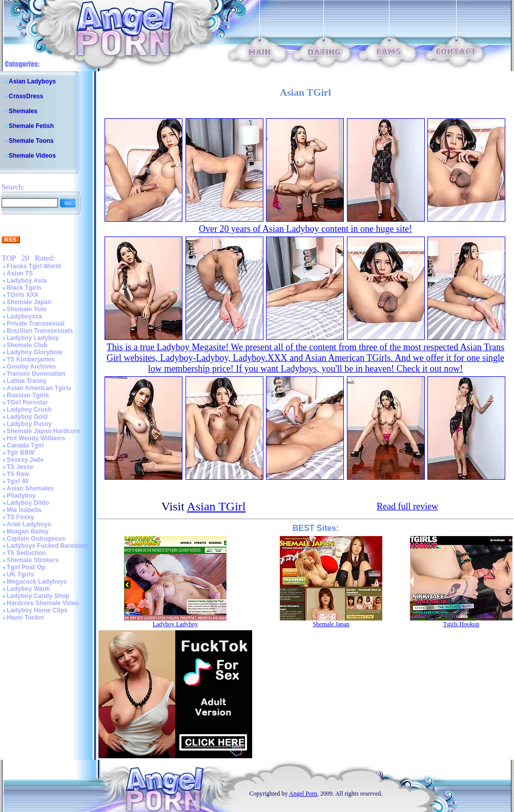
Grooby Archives (31, 367)
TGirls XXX (23, 295)
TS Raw (18, 474)
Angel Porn (303, 794)
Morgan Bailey (28, 531)
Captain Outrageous (36, 539)
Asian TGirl (217, 506)
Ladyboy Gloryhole (35, 352)
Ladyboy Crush (29, 410)
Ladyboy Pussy (29, 424)
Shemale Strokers (33, 560)
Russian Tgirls (28, 395)
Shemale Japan (29, 302)
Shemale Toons (31, 141)
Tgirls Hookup (461, 624)
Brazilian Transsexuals (40, 331)
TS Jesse (20, 467)
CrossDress (26, 96)
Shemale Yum (27, 309)
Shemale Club (27, 345)
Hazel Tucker (25, 617)
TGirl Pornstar (27, 402)
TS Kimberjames (31, 359)
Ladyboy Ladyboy (33, 338)
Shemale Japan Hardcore (43, 431)
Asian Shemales (30, 488)
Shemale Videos (32, 156)
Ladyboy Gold (27, 417)
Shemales (23, 111)
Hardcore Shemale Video (43, 603)
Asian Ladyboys (32, 81)
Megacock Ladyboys (37, 582)
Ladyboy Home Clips (37, 610)
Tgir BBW (21, 453)
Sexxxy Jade (25, 460)
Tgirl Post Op (26, 567)
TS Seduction (26, 553)
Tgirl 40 (18, 481)
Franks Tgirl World (34, 266)
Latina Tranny (27, 381)
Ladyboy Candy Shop (38, 596)
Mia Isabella (24, 510)
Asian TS (20, 273)
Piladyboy (21, 496)
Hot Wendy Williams (36, 438)
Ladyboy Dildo (28, 503)
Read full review (407, 506)
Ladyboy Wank (28, 589)
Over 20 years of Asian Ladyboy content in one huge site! (305, 229)
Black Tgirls (24, 288)
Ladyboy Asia (27, 281)
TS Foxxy (20, 517)
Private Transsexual (36, 324)
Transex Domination (36, 374)
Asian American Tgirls (39, 388)
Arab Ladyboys (29, 524)
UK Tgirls (20, 574)
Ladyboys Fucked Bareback (47, 546)
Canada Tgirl (25, 445)
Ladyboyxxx (24, 316)
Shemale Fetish (31, 126)
